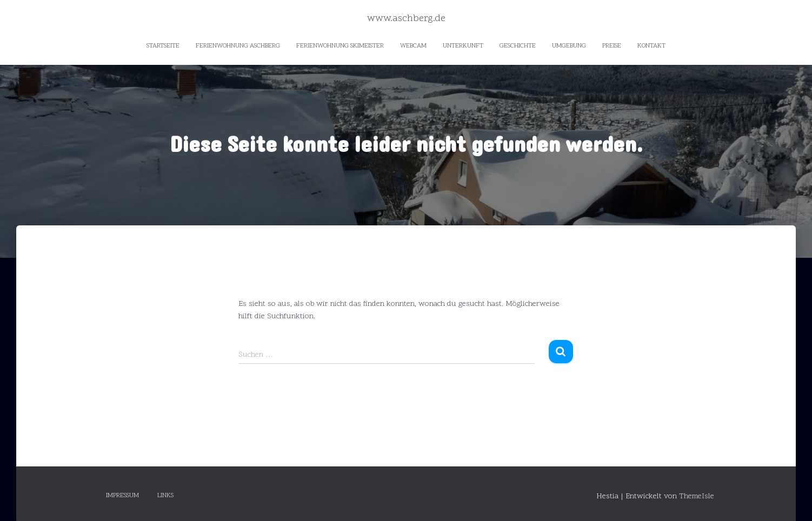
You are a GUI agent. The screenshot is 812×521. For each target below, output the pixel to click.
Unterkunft (463, 46)
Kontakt (651, 46)
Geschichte (518, 46)
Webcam (413, 46)
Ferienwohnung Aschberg (238, 46)
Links (165, 496)
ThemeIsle (697, 496)
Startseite (163, 46)
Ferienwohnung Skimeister (340, 46)
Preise (612, 46)
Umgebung (569, 46)
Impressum (122, 496)
